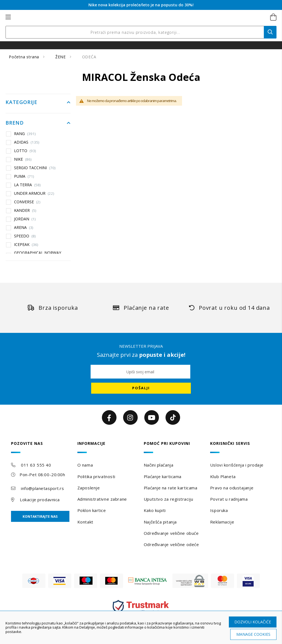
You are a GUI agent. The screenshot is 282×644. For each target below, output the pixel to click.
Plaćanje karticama (163, 476)
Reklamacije (222, 522)
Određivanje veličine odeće (171, 544)
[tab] (41, 447)
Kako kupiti (155, 510)
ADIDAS (27, 142)
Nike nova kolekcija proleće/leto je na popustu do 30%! (141, 5)
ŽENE (61, 57)
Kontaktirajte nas (40, 516)
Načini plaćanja (158, 465)
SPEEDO (25, 236)
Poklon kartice (92, 510)
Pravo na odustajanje (232, 488)
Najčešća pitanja (160, 522)
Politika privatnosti (96, 476)
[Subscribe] (141, 388)
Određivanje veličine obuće (171, 533)
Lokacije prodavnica (40, 500)
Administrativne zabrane (102, 499)
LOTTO (25, 151)
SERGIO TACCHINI (35, 168)
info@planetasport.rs (42, 488)
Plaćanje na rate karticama (171, 488)
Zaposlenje (89, 488)
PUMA (24, 176)
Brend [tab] (15, 123)
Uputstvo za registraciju (168, 499)
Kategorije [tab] (21, 102)
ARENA (24, 228)
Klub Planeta (223, 476)
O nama (85, 465)
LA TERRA (27, 185)
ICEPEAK (26, 245)
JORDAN (25, 219)
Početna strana (25, 57)
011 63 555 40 (36, 465)
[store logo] (135, 17)
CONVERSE (27, 202)
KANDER (25, 210)
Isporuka (219, 510)
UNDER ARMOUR (34, 193)
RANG (25, 134)
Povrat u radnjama (229, 499)
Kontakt (85, 522)
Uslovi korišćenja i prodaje (237, 465)
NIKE (23, 159)
